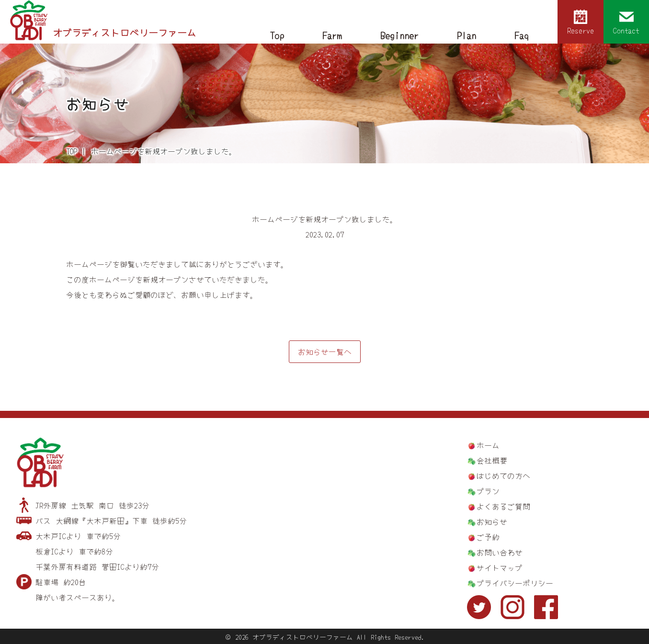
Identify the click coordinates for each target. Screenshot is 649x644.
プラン (488, 491)
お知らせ (492, 521)
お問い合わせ (500, 552)
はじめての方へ (503, 475)
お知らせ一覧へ (325, 351)
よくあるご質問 (503, 506)
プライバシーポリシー (515, 583)
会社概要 (492, 460)
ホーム (488, 445)
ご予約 (488, 537)
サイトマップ (500, 567)
